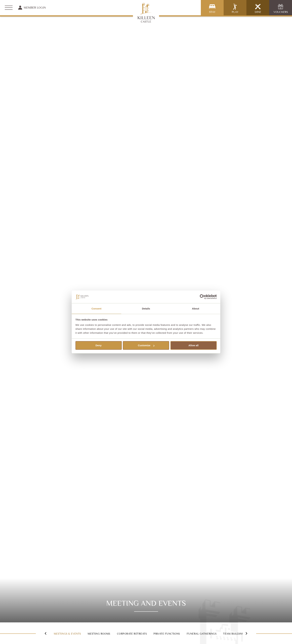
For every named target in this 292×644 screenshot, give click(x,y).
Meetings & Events (67, 633)
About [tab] (195, 308)
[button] (42, 633)
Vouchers (281, 8)
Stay (212, 8)
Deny (99, 346)
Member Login (32, 8)
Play (235, 8)
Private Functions (184, 633)
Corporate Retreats (143, 633)
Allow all (193, 346)
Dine (258, 8)
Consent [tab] (96, 308)
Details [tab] (146, 308)
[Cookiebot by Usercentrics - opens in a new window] (202, 297)
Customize (146, 346)
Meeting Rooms (104, 633)
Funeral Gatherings (225, 633)
